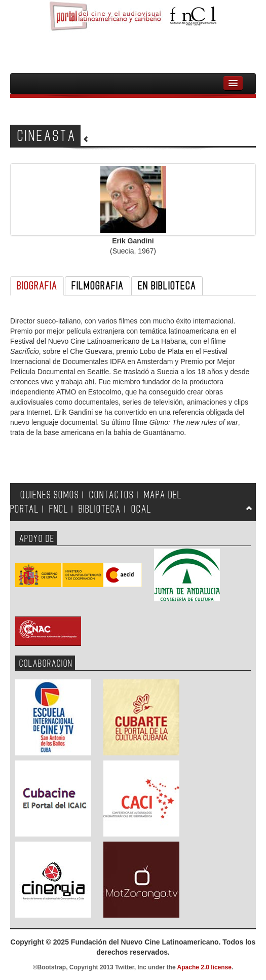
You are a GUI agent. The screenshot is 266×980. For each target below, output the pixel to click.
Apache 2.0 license (204, 967)
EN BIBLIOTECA (167, 286)
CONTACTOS (111, 495)
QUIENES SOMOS (50, 495)
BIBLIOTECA (100, 509)
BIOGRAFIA (37, 286)
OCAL (141, 509)
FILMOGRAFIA (98, 286)
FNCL (59, 509)
